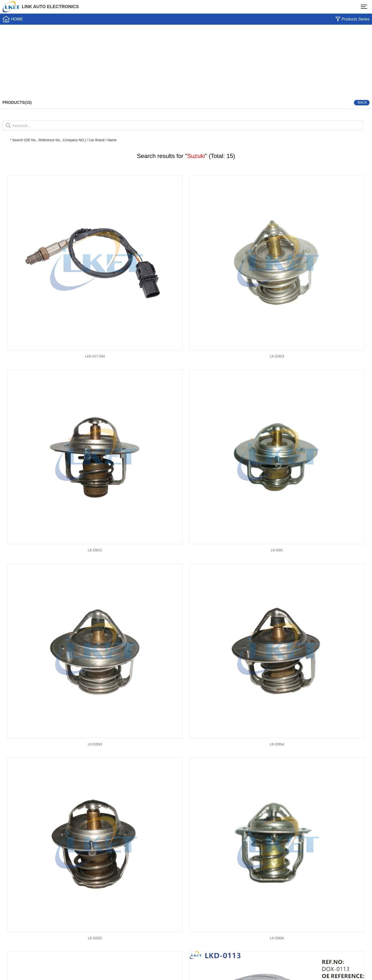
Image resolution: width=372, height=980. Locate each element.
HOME (17, 19)
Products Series (356, 19)
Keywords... (22, 126)
